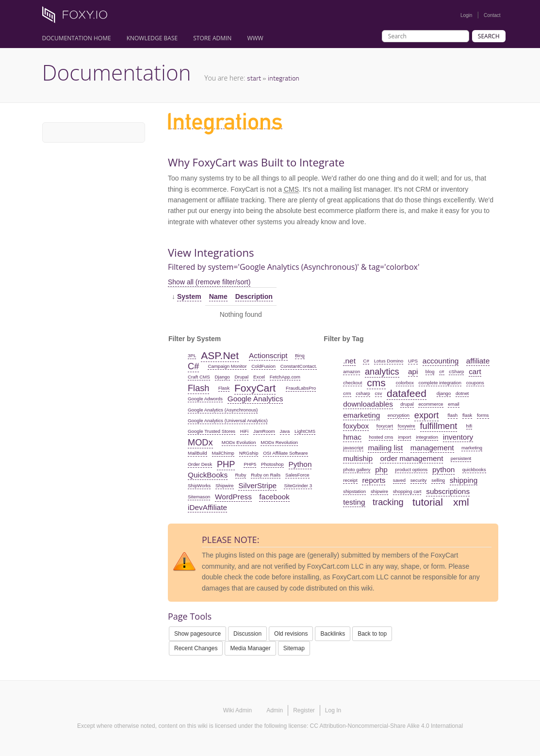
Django (222, 377)
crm (347, 393)
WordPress (233, 497)
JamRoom (264, 431)
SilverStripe (257, 485)
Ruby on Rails (266, 475)
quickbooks (474, 469)
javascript (353, 448)
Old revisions (291, 634)
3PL (192, 355)
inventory (458, 437)
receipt (350, 480)
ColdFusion (263, 366)
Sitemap (294, 648)
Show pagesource (197, 634)
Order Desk (200, 464)
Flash (198, 388)
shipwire (379, 491)
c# (442, 371)
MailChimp (223, 453)
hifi (469, 426)
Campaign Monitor (227, 366)
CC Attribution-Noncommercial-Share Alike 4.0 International (386, 726)
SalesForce (297, 475)
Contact (492, 15)
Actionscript (268, 355)
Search (489, 36)
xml (461, 502)
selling (438, 480)
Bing (300, 355)
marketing (472, 448)
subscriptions (448, 491)
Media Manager (250, 648)
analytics (382, 372)
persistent (461, 458)
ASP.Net (220, 355)
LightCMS (305, 431)
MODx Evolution (239, 442)
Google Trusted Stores (212, 431)
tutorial (428, 502)
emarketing (361, 415)
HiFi (244, 431)
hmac (352, 437)
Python (300, 464)
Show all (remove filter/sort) (209, 282)
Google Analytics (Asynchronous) (223, 410)
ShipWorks (199, 485)
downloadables (368, 404)
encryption (399, 415)
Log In (333, 710)
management (432, 448)
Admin (275, 710)
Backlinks (333, 634)
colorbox (405, 383)
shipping (464, 480)
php (381, 469)
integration (284, 78)
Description (254, 296)
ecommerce (431, 404)
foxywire (407, 426)
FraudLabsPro (301, 388)
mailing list (385, 448)
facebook (274, 497)
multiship (358, 458)
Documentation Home (77, 38)
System (189, 296)
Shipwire (225, 485)
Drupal (241, 377)
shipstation (354, 491)
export (427, 415)
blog (430, 371)
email (453, 404)
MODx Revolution (279, 442)
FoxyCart (255, 388)
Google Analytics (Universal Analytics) (228, 420)
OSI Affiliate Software (285, 453)
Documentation (117, 72)
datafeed (407, 393)
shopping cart (407, 491)
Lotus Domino (389, 361)
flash (453, 415)
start (254, 78)
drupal (407, 404)
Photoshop (272, 464)
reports (374, 480)
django (444, 393)
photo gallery (357, 469)
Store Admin (212, 38)
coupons (475, 383)
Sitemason (199, 497)
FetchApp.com (285, 377)
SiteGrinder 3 (298, 485)
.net (349, 361)
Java (285, 431)
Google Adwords (205, 399)
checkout (352, 383)
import (404, 437)
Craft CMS (199, 377)
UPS (413, 361)
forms (483, 415)
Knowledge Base (152, 38)
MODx (200, 443)
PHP (226, 464)
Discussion (247, 634)
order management (411, 458)
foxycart (385, 426)
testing (354, 502)
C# (193, 366)
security (419, 480)
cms (376, 383)
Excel (259, 377)
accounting (441, 361)
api (413, 371)
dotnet (462, 393)
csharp (363, 393)
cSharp (456, 371)
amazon (352, 371)
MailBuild (197, 453)
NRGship (249, 453)
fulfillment (439, 426)
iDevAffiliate (207, 507)
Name (218, 296)
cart (475, 371)
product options (411, 469)
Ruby (241, 475)
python (443, 469)
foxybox (356, 426)
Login (466, 15)
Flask (224, 388)
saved (399, 480)
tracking (388, 502)
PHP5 (250, 464)
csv (379, 393)
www (255, 38)
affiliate (478, 361)
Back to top (372, 634)
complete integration (440, 383)
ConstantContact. (299, 366)
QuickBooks (208, 475)
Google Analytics (255, 399)
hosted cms (381, 437)
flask (467, 415)
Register (304, 710)
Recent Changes (196, 648)
